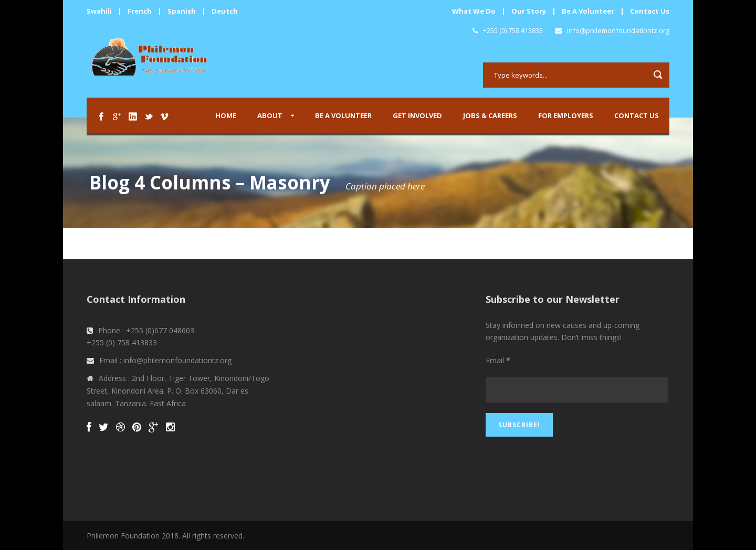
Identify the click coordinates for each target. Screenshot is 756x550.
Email (498, 360)
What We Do (474, 11)
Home (226, 115)
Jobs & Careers (490, 115)
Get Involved (417, 115)
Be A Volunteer (588, 11)
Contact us (637, 115)
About (270, 115)
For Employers (566, 115)
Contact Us (650, 11)
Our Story (529, 11)
